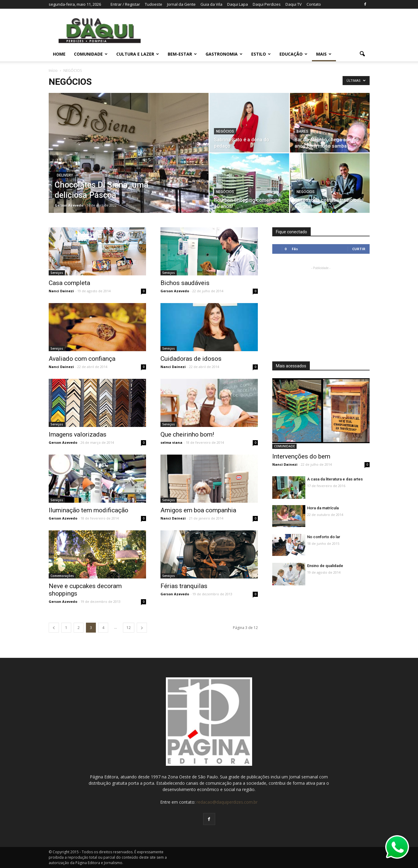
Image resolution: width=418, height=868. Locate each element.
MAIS (324, 54)
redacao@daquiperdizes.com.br (227, 802)
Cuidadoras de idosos (191, 359)
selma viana (171, 442)
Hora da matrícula (323, 508)
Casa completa (69, 283)
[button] (362, 54)
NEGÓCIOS (225, 131)
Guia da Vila (211, 4)
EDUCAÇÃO (293, 54)
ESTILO (261, 54)
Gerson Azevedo (69, 205)
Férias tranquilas (184, 586)
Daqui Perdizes (267, 4)
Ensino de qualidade (325, 566)
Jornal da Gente (181, 4)
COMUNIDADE (91, 54)
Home (59, 54)
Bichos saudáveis (185, 283)
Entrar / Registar (125, 4)
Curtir (359, 249)
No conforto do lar (324, 537)
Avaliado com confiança (82, 359)
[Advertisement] (321, 309)
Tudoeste (154, 4)
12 (129, 628)
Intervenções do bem (301, 456)
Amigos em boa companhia (198, 510)
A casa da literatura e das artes (335, 479)
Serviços (57, 273)
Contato (314, 4)
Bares (302, 131)
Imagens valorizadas (78, 434)
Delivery (65, 175)
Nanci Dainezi (61, 291)
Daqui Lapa (238, 4)
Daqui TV (294, 4)
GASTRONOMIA (224, 54)
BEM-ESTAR (182, 54)
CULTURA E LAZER (138, 54)
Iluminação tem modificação (88, 510)
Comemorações (62, 576)
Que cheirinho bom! (187, 434)
